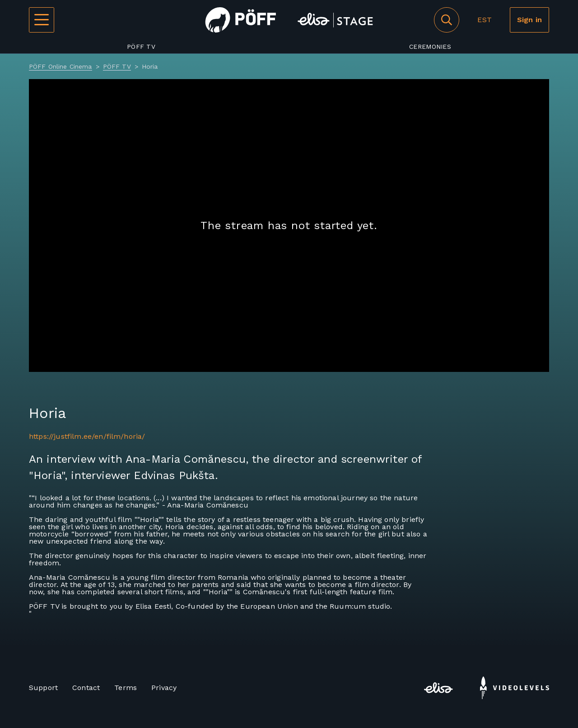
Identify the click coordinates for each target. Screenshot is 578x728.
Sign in (529, 20)
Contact (86, 688)
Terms (126, 688)
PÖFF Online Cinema (61, 66)
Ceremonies (430, 47)
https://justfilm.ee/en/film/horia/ (87, 436)
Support (43, 688)
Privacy (164, 688)
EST (484, 20)
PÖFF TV (141, 47)
